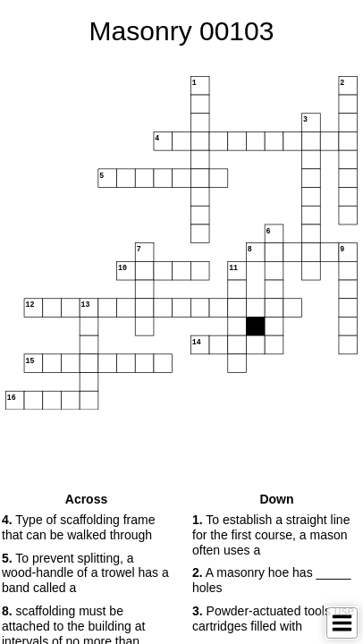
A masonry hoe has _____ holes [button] (271, 580)
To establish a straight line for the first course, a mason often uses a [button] (271, 535)
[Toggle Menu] (342, 623)
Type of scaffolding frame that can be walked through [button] (78, 527)
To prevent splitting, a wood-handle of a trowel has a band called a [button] (85, 573)
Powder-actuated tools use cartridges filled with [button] (273, 619)
